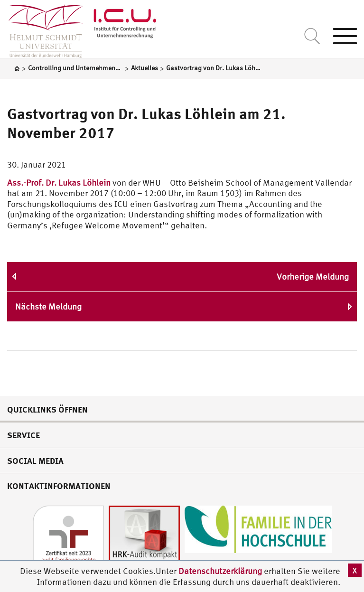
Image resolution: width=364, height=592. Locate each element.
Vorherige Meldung (313, 277)
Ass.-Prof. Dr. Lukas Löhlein (59, 183)
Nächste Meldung (48, 306)
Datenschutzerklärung (220, 571)
